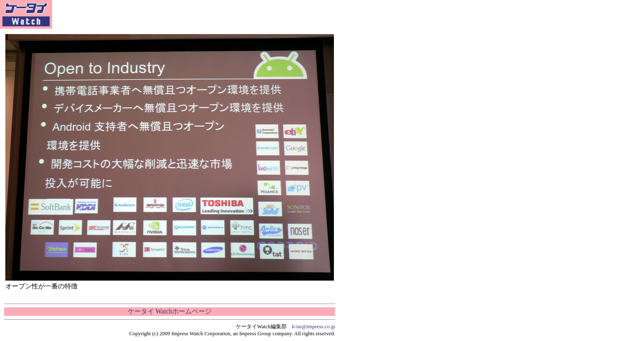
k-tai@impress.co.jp (314, 326)
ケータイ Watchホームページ (170, 311)
